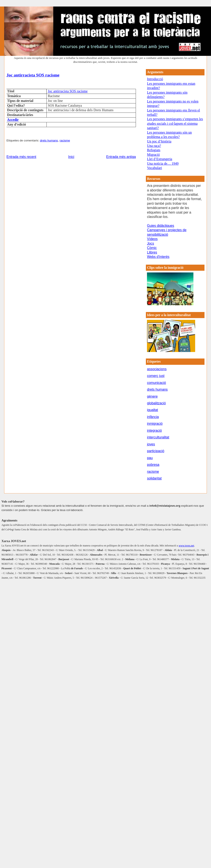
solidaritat (154, 478)
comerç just (156, 376)
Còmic (152, 248)
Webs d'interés (158, 257)
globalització (156, 403)
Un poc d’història (159, 141)
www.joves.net (186, 546)
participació (156, 451)
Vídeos (152, 239)
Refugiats (154, 150)
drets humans (49, 140)
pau (150, 458)
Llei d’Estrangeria (160, 159)
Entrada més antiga (121, 157)
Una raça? (154, 146)
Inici (71, 157)
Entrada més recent (21, 157)
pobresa (153, 465)
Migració (153, 155)
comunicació (156, 383)
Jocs (150, 243)
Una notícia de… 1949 (163, 163)
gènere (152, 396)
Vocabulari (154, 168)
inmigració (155, 424)
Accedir (13, 120)
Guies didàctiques (161, 226)
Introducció (155, 79)
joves (151, 444)
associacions (157, 369)
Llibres (152, 252)
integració (154, 431)
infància (153, 417)
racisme (65, 140)
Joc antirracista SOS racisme (33, 75)
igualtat (152, 410)
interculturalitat (158, 437)
